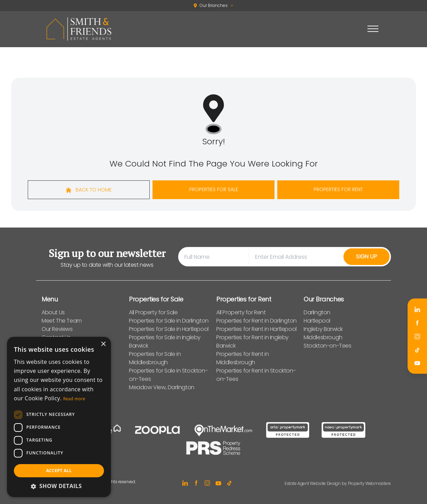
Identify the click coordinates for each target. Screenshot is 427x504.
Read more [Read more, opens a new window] (74, 399)
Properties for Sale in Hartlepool (169, 329)
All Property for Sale (153, 312)
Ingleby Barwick (323, 329)
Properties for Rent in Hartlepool (256, 329)
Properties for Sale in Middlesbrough (155, 358)
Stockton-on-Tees (328, 346)
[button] (59, 486)
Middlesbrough (323, 337)
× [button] (103, 344)
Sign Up (367, 257)
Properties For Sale (214, 189)
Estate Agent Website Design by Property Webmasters (338, 483)
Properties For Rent (338, 189)
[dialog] (59, 417)
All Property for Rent (241, 312)
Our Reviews (57, 329)
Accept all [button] (59, 471)
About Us (53, 312)
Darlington (317, 312)
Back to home (89, 190)
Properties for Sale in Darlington (169, 321)
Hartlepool (317, 321)
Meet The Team (62, 321)
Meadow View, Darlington (162, 387)
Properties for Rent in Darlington (256, 321)
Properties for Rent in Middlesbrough (242, 358)
